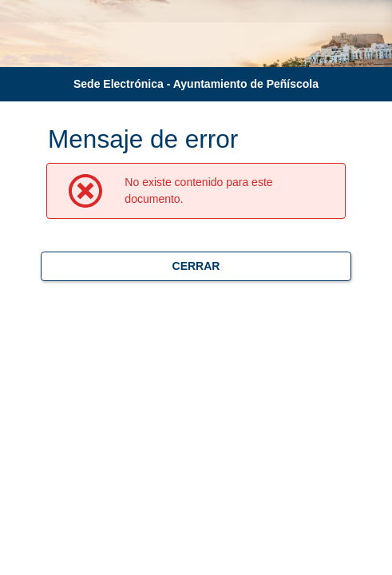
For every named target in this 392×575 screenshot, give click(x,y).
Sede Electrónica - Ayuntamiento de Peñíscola (196, 84)
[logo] (45, 45)
